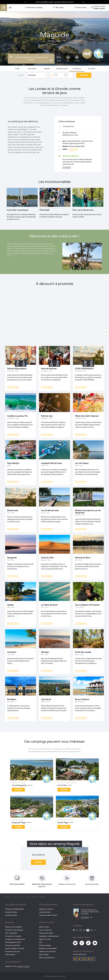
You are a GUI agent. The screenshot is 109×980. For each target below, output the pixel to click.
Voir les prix (84, 75)
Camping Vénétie (45, 912)
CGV (41, 942)
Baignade (47, 69)
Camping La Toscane (46, 909)
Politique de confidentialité (48, 948)
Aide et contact (44, 927)
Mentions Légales (45, 945)
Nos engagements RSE (13, 942)
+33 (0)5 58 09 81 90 (68, 127)
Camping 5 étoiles (11, 915)
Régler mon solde (45, 939)
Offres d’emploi (10, 955)
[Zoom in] (106, 332)
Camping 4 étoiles (11, 912)
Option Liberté (44, 955)
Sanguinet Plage (19, 823)
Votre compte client (45, 930)
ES (84, 930)
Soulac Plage (63, 823)
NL (77, 930)
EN (81, 930)
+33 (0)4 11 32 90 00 (23, 966)
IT (95, 930)
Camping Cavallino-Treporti (48, 915)
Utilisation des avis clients (47, 952)
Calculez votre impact (46, 933)
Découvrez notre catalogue (14, 930)
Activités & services (62, 69)
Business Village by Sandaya (15, 948)
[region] (54, 313)
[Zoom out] (106, 335)
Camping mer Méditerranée (14, 909)
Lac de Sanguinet (19, 785)
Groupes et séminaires (13, 945)
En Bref (17, 69)
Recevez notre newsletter (14, 927)
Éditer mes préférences (47, 958)
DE (92, 930)
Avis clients (92, 69)
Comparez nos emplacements (15, 939)
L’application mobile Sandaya (49, 936)
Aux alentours (77, 69)
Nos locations (32, 69)
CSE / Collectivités (11, 933)
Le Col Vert (62, 785)
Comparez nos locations (13, 936)
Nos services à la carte (12, 952)
